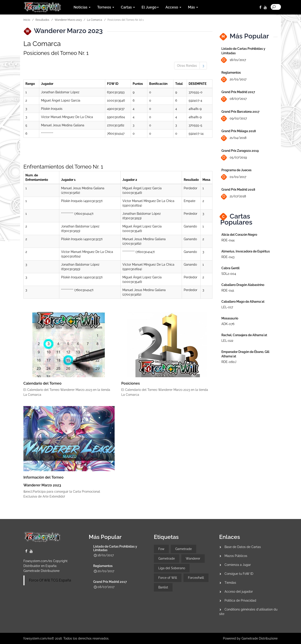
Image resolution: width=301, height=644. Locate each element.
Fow (161, 549)
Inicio (27, 20)
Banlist (163, 587)
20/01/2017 (234, 80)
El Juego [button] (150, 7)
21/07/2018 (234, 197)
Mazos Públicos (236, 556)
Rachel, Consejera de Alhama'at (244, 335)
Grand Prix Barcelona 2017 (240, 112)
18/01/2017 (234, 60)
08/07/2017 (234, 99)
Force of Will (168, 578)
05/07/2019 (234, 157)
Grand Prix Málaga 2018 (239, 131)
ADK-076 (228, 324)
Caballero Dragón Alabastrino (243, 285)
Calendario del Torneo (42, 383)
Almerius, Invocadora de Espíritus (246, 251)
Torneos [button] (106, 7)
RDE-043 (228, 257)
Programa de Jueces (236, 170)
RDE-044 (228, 240)
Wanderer (193, 559)
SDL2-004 (229, 274)
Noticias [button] (82, 7)
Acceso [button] (173, 7)
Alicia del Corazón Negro (239, 235)
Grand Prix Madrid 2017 (238, 92)
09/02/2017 (234, 119)
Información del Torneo (43, 477)
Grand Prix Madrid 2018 (238, 190)
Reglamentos (231, 73)
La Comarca (95, 20)
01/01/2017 (234, 177)
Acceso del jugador (239, 592)
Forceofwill (196, 578)
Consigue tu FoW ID (239, 574)
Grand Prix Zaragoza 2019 (240, 151)
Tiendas (230, 583)
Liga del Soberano (172, 568)
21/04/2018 (234, 138)
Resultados (42, 20)
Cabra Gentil (230, 268)
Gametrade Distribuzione (41, 571)
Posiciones (131, 383)
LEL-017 (227, 307)
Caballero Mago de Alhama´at (243, 302)
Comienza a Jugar (238, 565)
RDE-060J (229, 362)
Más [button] (193, 7)
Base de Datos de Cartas (243, 547)
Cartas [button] (128, 7)
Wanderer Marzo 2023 (68, 20)
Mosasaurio (230, 318)
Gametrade (183, 549)
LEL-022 (227, 341)
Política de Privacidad (240, 600)
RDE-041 (228, 290)
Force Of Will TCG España (50, 580)
